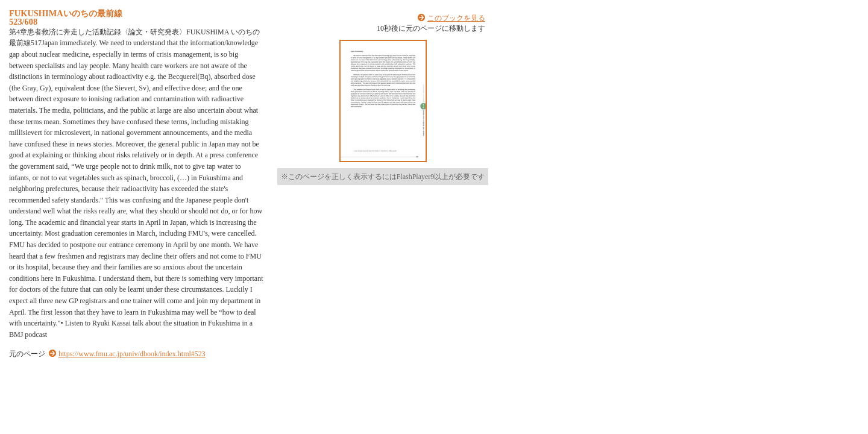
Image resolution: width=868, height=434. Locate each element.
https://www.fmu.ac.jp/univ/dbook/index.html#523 (132, 354)
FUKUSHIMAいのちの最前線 (66, 13)
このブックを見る (456, 18)
